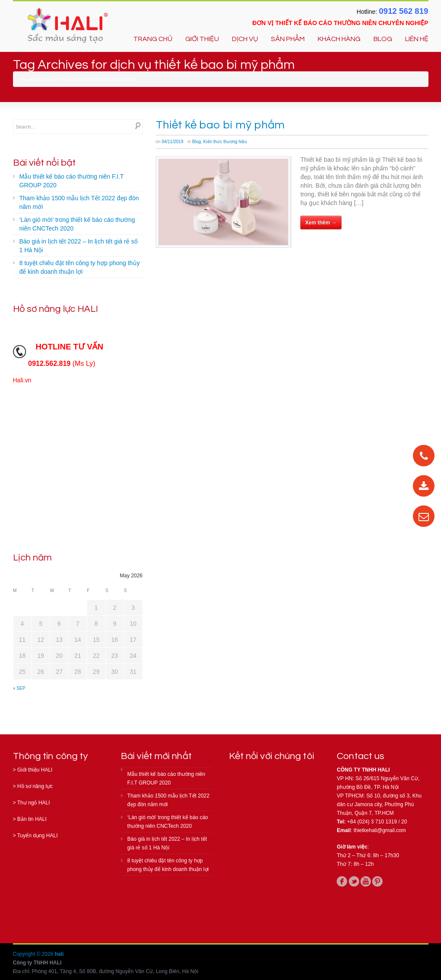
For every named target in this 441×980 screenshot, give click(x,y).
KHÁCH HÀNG (339, 39)
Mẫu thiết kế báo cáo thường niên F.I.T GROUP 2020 (72, 181)
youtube (366, 881)
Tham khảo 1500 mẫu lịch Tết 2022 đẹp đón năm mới (79, 202)
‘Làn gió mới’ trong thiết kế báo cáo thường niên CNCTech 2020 (77, 224)
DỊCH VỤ (245, 39)
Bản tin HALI (32, 819)
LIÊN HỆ (417, 39)
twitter (354, 881)
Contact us (361, 756)
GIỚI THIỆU (202, 39)
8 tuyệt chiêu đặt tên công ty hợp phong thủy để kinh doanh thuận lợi (80, 267)
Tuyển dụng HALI (38, 836)
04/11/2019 (172, 142)
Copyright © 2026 (34, 954)
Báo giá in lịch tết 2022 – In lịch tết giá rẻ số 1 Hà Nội (79, 246)
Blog (196, 142)
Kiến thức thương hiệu (225, 142)
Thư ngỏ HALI (34, 803)
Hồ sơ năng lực (35, 786)
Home (55, 79)
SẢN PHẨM (288, 39)
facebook (342, 881)
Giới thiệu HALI (35, 770)
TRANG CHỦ (153, 39)
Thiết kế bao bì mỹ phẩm (220, 125)
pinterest (377, 881)
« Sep (19, 688)
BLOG (383, 39)
